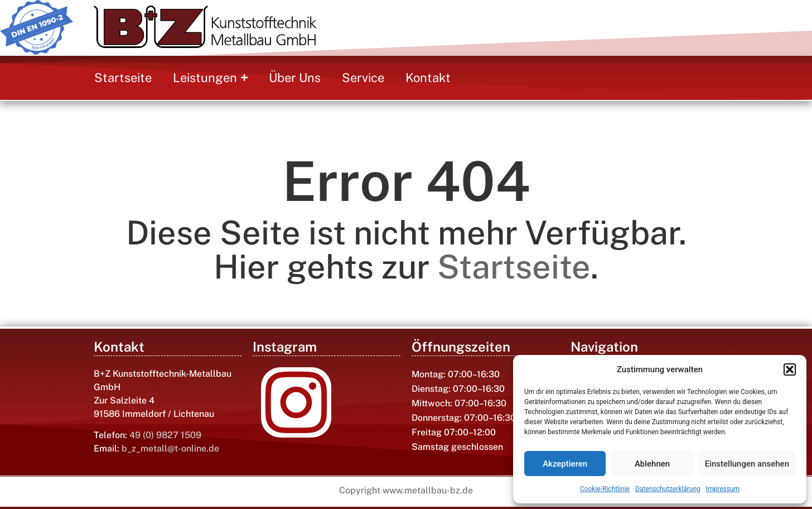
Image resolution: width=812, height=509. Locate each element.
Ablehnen (652, 464)
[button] (790, 369)
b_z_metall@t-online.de (170, 448)
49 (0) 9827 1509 (165, 435)
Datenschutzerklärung (668, 489)
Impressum (723, 489)
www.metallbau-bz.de (428, 490)
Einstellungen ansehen (747, 464)
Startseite (514, 266)
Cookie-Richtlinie (605, 489)
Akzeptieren (565, 464)
